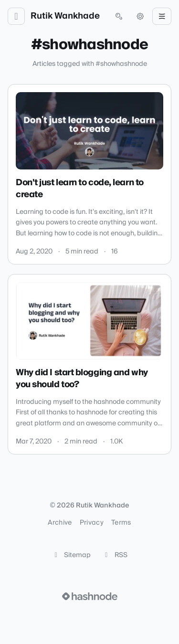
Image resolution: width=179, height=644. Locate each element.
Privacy (92, 523)
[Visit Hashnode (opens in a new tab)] (90, 596)
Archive (60, 523)
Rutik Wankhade (65, 16)
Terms (121, 523)
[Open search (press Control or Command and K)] (119, 16)
